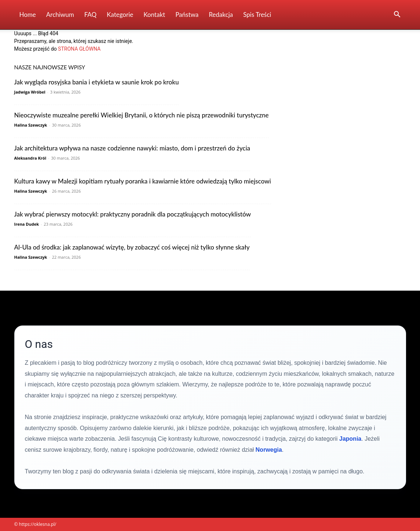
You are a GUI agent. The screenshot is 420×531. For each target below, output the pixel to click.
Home (28, 14)
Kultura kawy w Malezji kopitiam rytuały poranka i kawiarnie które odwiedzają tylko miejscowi (143, 181)
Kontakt (154, 14)
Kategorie (120, 14)
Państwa (187, 14)
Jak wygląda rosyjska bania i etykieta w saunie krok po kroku (97, 82)
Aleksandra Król (30, 158)
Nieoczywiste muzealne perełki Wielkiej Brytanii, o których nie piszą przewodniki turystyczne (142, 115)
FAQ (90, 14)
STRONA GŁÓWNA (79, 49)
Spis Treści (257, 14)
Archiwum (60, 14)
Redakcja (221, 14)
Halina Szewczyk (31, 125)
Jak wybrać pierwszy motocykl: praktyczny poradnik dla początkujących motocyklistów (133, 214)
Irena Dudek (27, 224)
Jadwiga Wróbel (30, 92)
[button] (397, 15)
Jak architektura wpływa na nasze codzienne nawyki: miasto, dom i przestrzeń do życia (132, 148)
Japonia (350, 439)
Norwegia (269, 450)
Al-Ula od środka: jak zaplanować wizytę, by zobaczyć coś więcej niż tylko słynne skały (132, 247)
